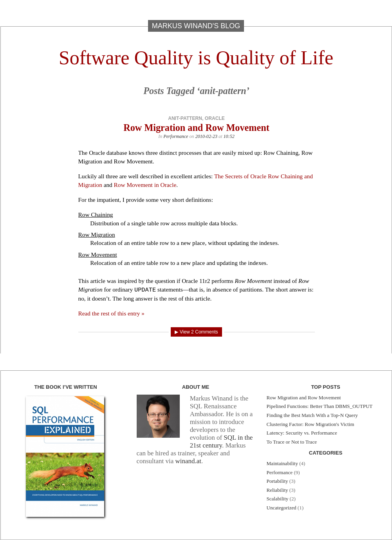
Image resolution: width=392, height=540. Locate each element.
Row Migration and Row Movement (196, 128)
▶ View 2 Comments (196, 332)
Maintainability (282, 463)
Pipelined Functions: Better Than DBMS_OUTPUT (320, 406)
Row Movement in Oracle (145, 185)
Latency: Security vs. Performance (302, 433)
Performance (176, 136)
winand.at (188, 461)
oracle (215, 118)
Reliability (277, 490)
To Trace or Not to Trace (292, 442)
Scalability (278, 499)
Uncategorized (282, 508)
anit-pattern (185, 118)
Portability (277, 481)
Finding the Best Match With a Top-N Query (312, 415)
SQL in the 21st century (221, 441)
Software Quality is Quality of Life (196, 58)
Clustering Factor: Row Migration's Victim (311, 424)
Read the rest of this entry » (111, 313)
